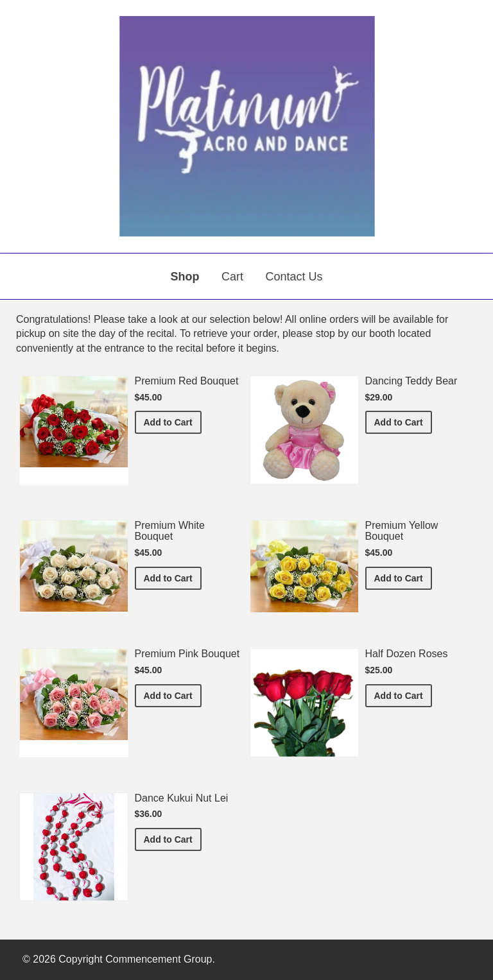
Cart (232, 277)
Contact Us (294, 277)
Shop (185, 277)
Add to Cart (173, 421)
